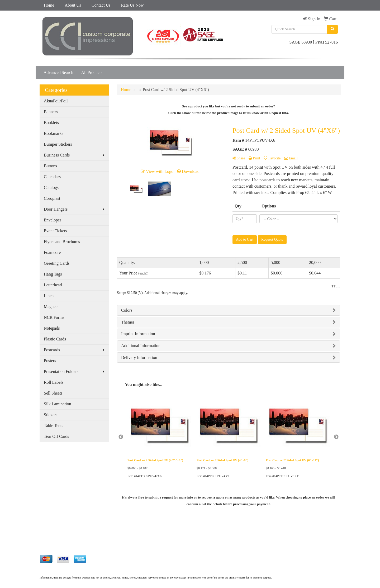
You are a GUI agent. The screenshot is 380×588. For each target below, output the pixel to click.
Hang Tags (53, 274)
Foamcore (52, 252)
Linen (49, 296)
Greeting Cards (57, 263)
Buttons (50, 166)
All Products (92, 72)
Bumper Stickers (58, 144)
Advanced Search (58, 72)
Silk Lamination (58, 404)
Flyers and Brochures (62, 242)
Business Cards (57, 155)
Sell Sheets (53, 393)
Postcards (52, 350)
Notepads (52, 328)
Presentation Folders (61, 371)
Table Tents (53, 426)
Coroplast (52, 198)
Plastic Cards (55, 339)
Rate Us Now (132, 5)
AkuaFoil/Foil (56, 101)
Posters (50, 361)
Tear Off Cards (56, 436)
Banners (51, 112)
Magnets (51, 307)
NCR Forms (54, 317)
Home (49, 5)
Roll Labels (54, 382)
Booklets (51, 123)
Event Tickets (55, 231)
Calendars (52, 177)
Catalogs (51, 188)
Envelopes (53, 220)
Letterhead (53, 285)
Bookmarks (54, 133)
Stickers (51, 415)
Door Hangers (56, 209)
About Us (73, 5)
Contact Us (101, 5)
